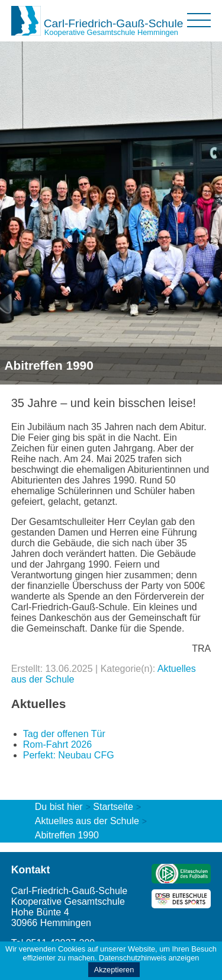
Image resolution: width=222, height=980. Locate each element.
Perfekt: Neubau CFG (69, 755)
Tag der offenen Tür (64, 734)
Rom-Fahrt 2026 (58, 744)
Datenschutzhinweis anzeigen (149, 958)
